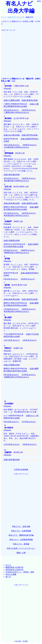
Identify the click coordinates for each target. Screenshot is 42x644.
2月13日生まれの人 (11, 213)
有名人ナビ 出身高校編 (21, 531)
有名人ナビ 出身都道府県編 (21, 540)
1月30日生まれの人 (11, 309)
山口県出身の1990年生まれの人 (17, 147)
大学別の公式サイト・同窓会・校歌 (20, 572)
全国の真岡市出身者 (30, 203)
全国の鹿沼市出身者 (30, 299)
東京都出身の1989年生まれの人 (17, 181)
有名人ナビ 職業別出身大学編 (21, 535)
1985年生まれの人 (28, 279)
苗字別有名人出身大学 (14, 570)
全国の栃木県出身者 (12, 203)
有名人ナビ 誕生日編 (21, 526)
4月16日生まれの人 (11, 178)
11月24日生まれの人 (12, 444)
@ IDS (25, 641)
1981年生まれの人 (30, 340)
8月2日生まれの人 (11, 279)
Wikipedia (7, 88)
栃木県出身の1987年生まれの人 (17, 215)
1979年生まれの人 (29, 375)
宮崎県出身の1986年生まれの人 (17, 253)
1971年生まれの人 (29, 422)
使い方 (8, 577)
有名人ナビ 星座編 (21, 544)
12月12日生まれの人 (12, 340)
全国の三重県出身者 (12, 100)
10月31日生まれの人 (12, 145)
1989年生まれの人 (29, 178)
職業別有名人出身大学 (14, 567)
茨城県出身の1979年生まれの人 (17, 377)
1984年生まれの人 (29, 309)
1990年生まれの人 (30, 145)
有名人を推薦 (11, 574)
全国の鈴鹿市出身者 (30, 100)
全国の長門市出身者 (30, 135)
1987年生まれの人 (29, 213)
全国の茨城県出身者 (12, 365)
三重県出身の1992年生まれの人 (17, 112)
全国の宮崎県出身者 (12, 241)
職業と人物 (21, 553)
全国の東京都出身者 (12, 175)
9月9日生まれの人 (11, 250)
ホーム (8, 565)
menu (39, 1)
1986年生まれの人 (28, 250)
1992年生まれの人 (29, 110)
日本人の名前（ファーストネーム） (21, 548)
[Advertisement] (21, 52)
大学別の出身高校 (21, 470)
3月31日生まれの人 (11, 110)
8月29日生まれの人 (11, 375)
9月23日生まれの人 (11, 422)
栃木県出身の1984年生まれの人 (17, 311)
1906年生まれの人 (30, 444)
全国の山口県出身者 (12, 135)
